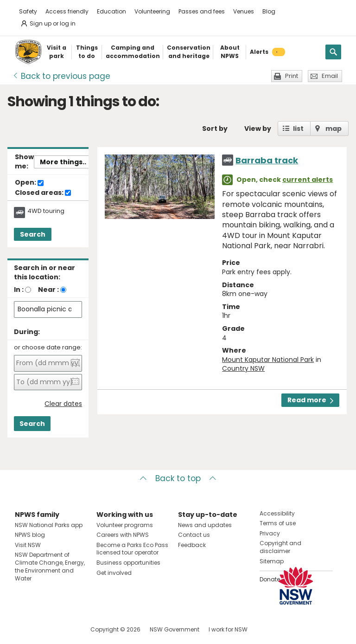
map (334, 129)
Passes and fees (202, 11)
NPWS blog (30, 535)
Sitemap (272, 561)
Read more (310, 400)
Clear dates (63, 404)
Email (330, 76)
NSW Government (175, 629)
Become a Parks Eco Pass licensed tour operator (132, 549)
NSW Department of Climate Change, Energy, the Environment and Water (50, 566)
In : (19, 290)
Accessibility (277, 513)
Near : (48, 290)
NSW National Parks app (49, 525)
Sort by (215, 129)
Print (292, 76)
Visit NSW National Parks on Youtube (63, 629)
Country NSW (243, 368)
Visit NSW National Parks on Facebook (23, 629)
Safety (28, 11)
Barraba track (267, 160)
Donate (270, 579)
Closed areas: (43, 193)
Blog (269, 11)
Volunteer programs (125, 525)
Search (33, 234)
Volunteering (152, 11)
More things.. (63, 162)
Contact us (194, 535)
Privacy (270, 533)
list (298, 129)
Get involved (114, 573)
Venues (244, 11)
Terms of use (278, 523)
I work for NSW (228, 629)
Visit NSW (28, 545)
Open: (29, 183)
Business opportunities (128, 563)
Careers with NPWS (123, 535)
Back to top (178, 478)
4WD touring (46, 211)
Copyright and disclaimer (280, 547)
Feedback (192, 545)
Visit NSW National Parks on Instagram (43, 629)
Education (111, 11)
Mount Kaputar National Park (268, 360)
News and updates (205, 525)
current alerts (308, 180)
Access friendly (67, 11)
